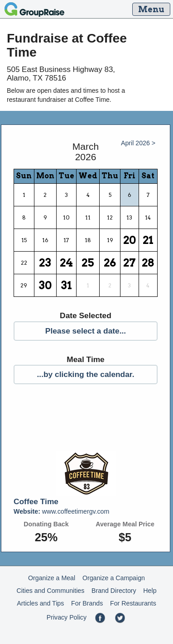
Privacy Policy (67, 617)
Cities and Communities (50, 591)
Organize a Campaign (114, 578)
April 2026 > (138, 143)
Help (150, 591)
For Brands (87, 603)
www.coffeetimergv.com (61, 511)
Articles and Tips (40, 603)
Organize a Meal (52, 578)
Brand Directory (114, 591)
